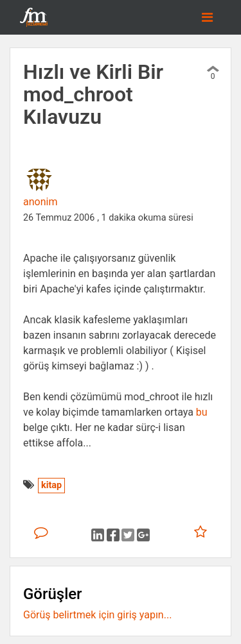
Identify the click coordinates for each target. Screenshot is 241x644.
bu (202, 412)
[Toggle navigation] (207, 17)
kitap (51, 485)
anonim (40, 202)
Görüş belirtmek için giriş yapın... (97, 615)
